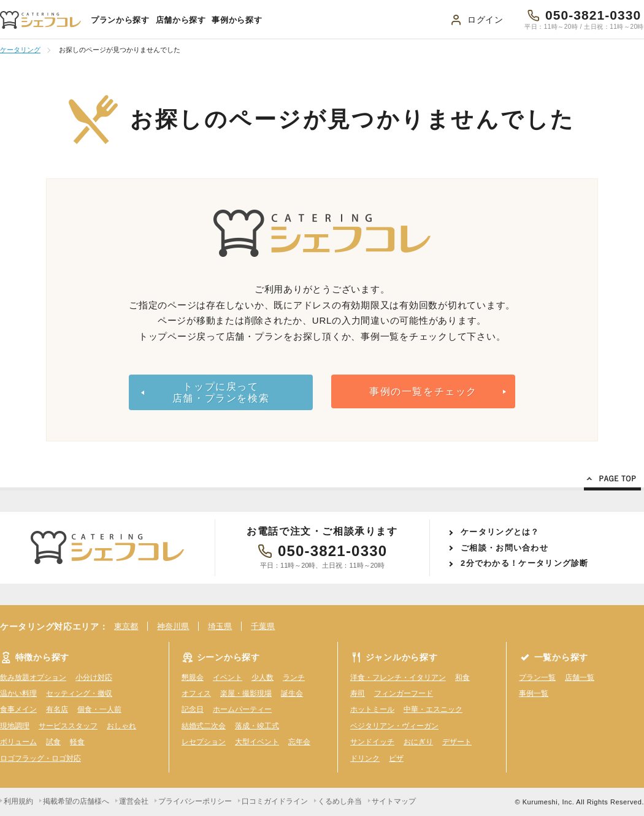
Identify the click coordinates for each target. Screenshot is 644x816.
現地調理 (15, 726)
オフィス (196, 693)
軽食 (77, 742)
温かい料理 (18, 693)
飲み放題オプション (33, 677)
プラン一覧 (537, 677)
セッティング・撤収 (79, 693)
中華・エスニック (433, 709)
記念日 (193, 709)
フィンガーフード (404, 693)
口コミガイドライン (275, 801)
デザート (457, 742)
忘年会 (299, 742)
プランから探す (120, 20)
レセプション (204, 742)
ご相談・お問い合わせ (504, 548)
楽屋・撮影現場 (246, 693)
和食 (462, 677)
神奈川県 (173, 626)
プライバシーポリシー (195, 801)
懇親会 (193, 677)
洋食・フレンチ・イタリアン (398, 677)
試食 (53, 742)
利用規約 (18, 801)
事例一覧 (534, 693)
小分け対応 (94, 677)
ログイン (485, 20)
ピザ (396, 758)
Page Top (612, 481)
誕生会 (292, 693)
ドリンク (365, 758)
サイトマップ (394, 801)
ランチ (294, 677)
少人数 (263, 677)
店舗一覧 (580, 677)
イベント (228, 677)
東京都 (126, 626)
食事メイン (18, 709)
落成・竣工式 (257, 726)
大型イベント (257, 742)
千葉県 (263, 626)
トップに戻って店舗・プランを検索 (221, 392)
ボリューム (18, 742)
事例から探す (237, 20)
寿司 (358, 693)
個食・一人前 (99, 709)
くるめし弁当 (340, 801)
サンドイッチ (372, 742)
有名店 (57, 709)
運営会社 (134, 801)
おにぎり (418, 742)
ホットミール (372, 709)
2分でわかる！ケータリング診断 (525, 563)
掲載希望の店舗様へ (76, 801)
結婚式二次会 (204, 726)
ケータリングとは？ (500, 532)
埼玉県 (220, 626)
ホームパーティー (242, 709)
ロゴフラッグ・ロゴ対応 (40, 758)
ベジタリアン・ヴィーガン (394, 726)
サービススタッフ (68, 726)
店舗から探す (181, 20)
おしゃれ (121, 726)
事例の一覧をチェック (423, 391)
